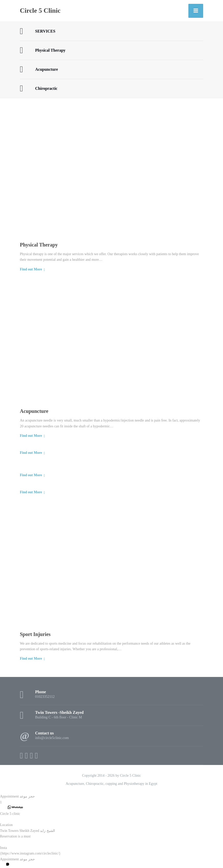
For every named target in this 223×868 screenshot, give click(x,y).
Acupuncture (34, 411)
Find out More (31, 269)
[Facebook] (21, 756)
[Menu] (196, 11)
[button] (111, 797)
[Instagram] (31, 756)
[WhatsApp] (36, 756)
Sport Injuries (35, 634)
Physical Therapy (39, 245)
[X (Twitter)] (26, 756)
